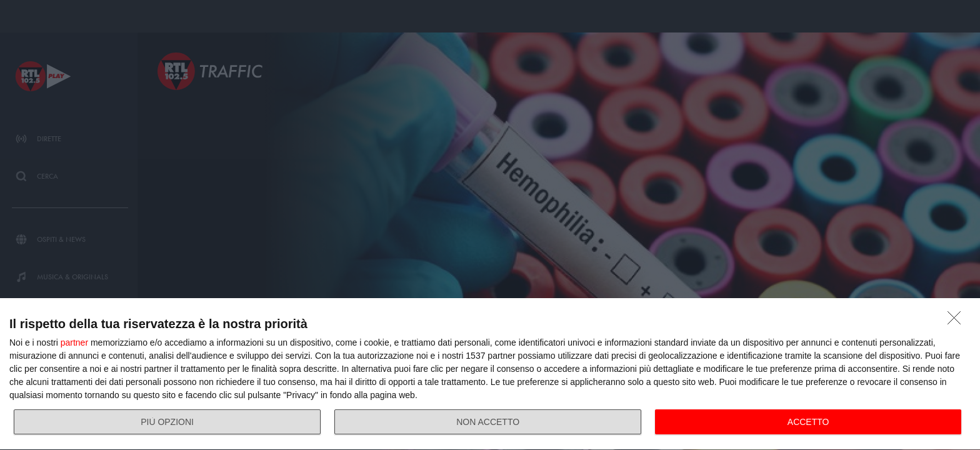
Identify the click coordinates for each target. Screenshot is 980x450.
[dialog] (490, 374)
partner (74, 342)
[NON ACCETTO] (957, 321)
